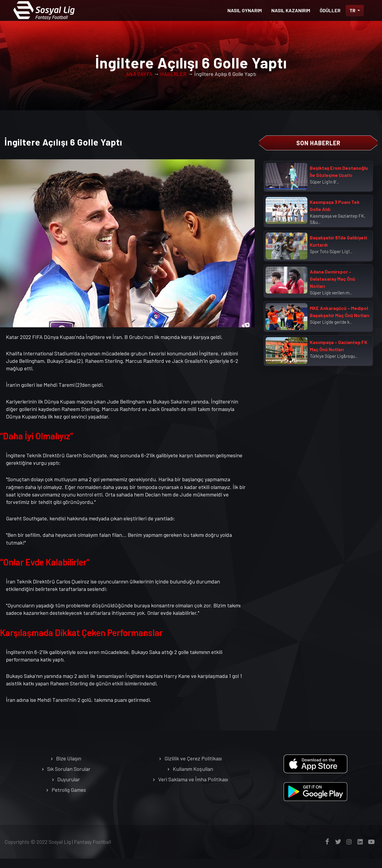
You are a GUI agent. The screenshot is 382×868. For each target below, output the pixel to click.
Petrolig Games (69, 799)
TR (353, 10)
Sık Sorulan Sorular (69, 778)
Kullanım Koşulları (193, 778)
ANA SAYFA (139, 83)
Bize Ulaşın (69, 768)
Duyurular (69, 788)
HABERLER (173, 83)
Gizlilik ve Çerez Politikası (193, 768)
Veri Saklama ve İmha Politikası (193, 788)
